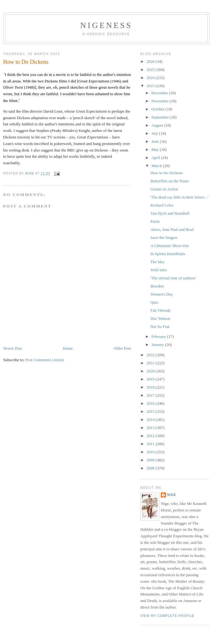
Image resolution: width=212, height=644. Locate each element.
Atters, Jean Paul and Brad (172, 229)
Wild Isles (159, 270)
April (156, 158)
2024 (151, 78)
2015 (151, 411)
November (161, 101)
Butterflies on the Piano (169, 181)
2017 (151, 395)
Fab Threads (160, 310)
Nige (172, 495)
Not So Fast (160, 327)
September (161, 117)
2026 (151, 61)
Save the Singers (164, 238)
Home (68, 348)
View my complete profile (167, 616)
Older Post (122, 348)
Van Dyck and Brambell (170, 213)
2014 (151, 420)
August (158, 125)
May (156, 149)
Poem (155, 221)
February (159, 336)
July (155, 133)
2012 (151, 436)
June (156, 141)
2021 (151, 363)
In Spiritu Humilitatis (168, 254)
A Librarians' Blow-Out (169, 246)
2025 (151, 70)
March (157, 166)
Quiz (154, 302)
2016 (151, 403)
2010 (151, 452)
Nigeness (106, 25)
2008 (151, 468)
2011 (151, 444)
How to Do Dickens (166, 173)
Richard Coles (162, 205)
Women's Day (161, 294)
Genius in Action (164, 189)
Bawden (157, 286)
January (158, 345)
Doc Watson (160, 318)
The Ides (157, 262)
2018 (151, 387)
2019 (151, 379)
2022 (151, 355)
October (159, 109)
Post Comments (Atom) (45, 360)
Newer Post (12, 348)
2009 (151, 460)
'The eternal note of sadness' (173, 278)
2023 (151, 86)
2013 (151, 428)
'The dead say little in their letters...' (179, 197)
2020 (151, 371)
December (160, 93)
